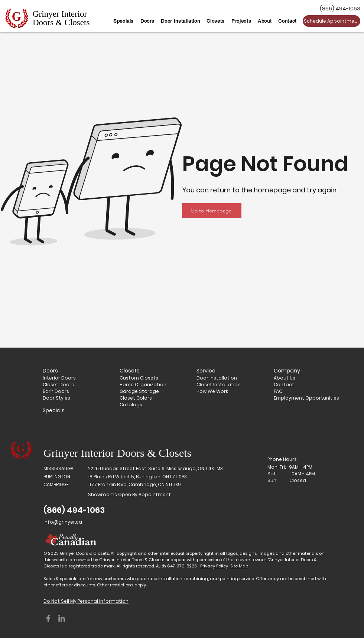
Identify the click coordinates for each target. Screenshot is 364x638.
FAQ (278, 391)
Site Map (239, 566)
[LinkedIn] (62, 618)
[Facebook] (48, 618)
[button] (147, 21)
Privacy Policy (214, 566)
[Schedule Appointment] (331, 21)
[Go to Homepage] (212, 211)
